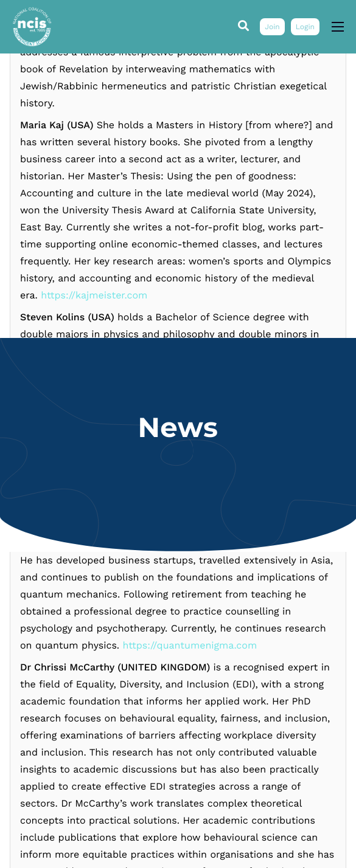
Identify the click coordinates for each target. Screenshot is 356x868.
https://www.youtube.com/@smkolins (197, 630)
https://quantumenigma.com (190, 788)
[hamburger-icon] (338, 27)
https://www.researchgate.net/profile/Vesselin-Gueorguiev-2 (188, 54)
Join (272, 27)
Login (305, 27)
